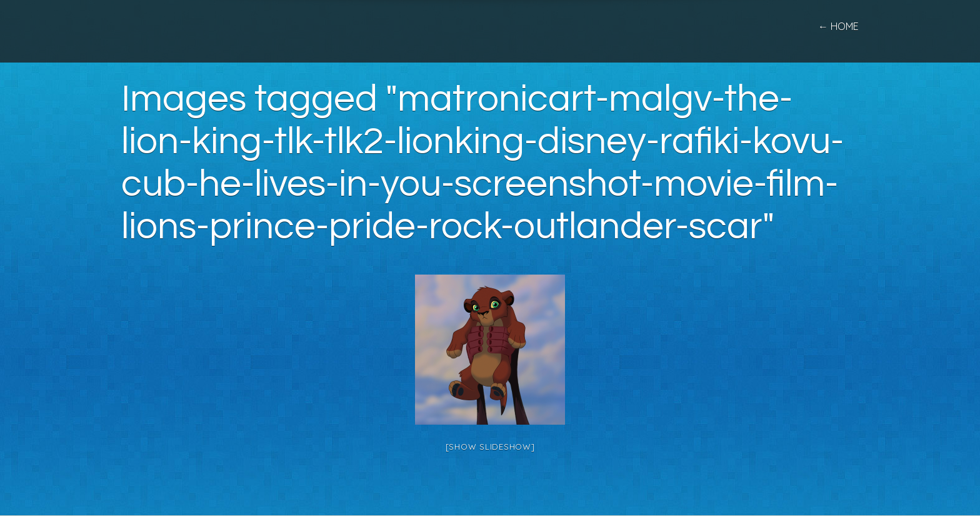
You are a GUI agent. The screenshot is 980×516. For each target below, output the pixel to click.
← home (838, 26)
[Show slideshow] (490, 447)
